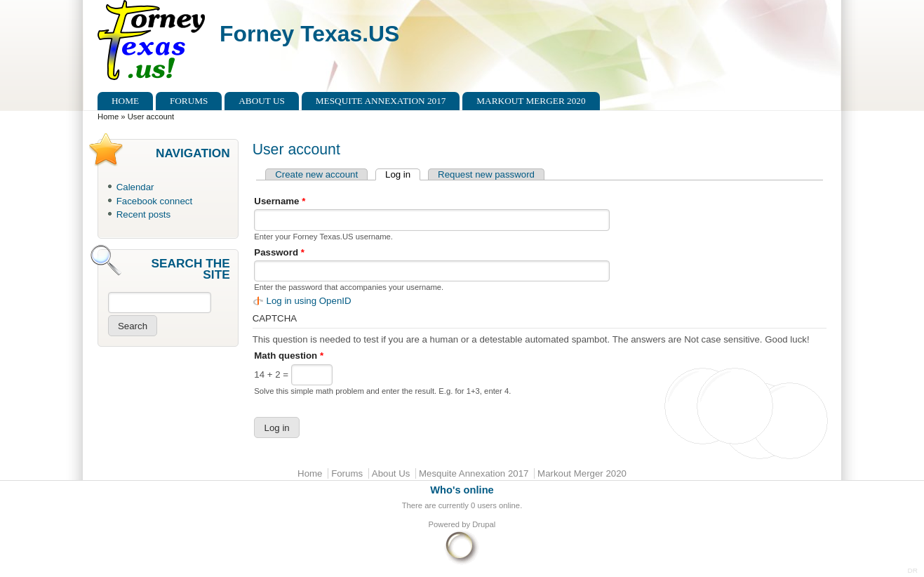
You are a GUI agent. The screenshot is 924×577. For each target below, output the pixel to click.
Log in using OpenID (309, 301)
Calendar (135, 187)
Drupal (484, 524)
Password (279, 252)
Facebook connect (154, 201)
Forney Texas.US (309, 34)
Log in (403, 174)
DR (913, 570)
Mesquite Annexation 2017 (381, 101)
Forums (189, 101)
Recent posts (143, 214)
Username (280, 201)
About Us (262, 101)
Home (125, 101)
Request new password (486, 174)
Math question (289, 356)
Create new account (316, 174)
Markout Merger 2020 (531, 101)
